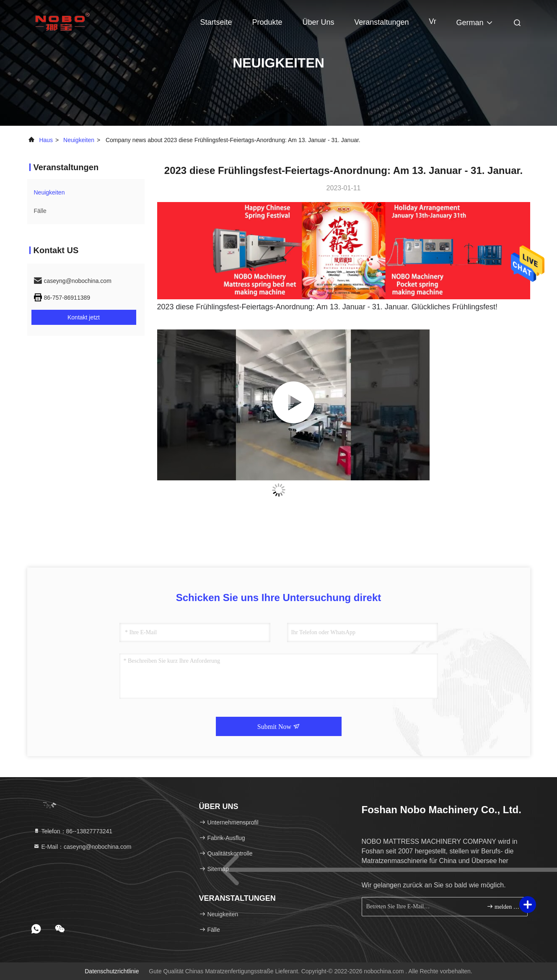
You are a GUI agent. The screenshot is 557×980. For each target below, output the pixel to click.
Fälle (40, 211)
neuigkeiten (79, 140)
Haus (46, 140)
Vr (432, 21)
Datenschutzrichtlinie (112, 971)
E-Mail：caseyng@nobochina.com (82, 847)
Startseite (216, 22)
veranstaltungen (381, 22)
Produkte (267, 22)
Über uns (318, 22)
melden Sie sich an (504, 906)
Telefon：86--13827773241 (73, 831)
